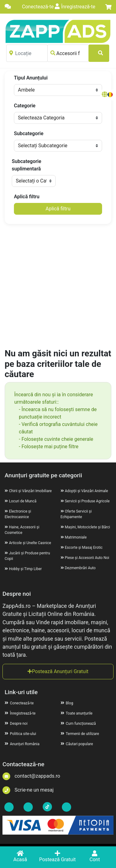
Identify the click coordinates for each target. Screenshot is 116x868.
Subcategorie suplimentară (26, 165)
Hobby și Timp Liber (25, 569)
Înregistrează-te (75, 7)
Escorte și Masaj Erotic (84, 548)
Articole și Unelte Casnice (30, 543)
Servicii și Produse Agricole (87, 501)
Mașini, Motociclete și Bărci (87, 527)
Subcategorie (29, 133)
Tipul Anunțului (31, 78)
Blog (67, 703)
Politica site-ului (20, 734)
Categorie (25, 106)
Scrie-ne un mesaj (28, 790)
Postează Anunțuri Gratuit (58, 671)
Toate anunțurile (77, 713)
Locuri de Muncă (23, 501)
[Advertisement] (58, 287)
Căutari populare (77, 744)
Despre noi (16, 724)
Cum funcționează (78, 724)
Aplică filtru (27, 197)
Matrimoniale (76, 537)
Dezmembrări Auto (80, 568)
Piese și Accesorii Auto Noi (87, 558)
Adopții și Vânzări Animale (86, 491)
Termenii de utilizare (80, 734)
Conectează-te (37, 7)
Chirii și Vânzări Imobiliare (30, 491)
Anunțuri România (22, 744)
